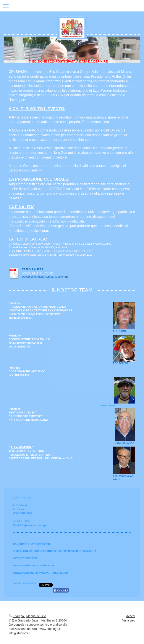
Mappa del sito (36, 616)
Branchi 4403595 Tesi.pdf (37, 273)
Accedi (131, 616)
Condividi (61, 591)
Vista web (129, 620)
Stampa (17, 616)
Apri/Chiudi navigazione (72, 6)
